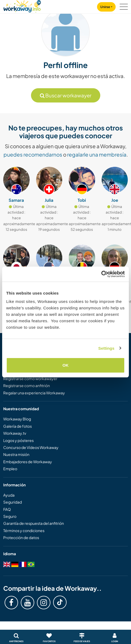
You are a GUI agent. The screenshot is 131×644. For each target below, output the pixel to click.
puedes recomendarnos (33, 154)
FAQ (7, 509)
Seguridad (13, 502)
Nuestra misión (16, 454)
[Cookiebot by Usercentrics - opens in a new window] (101, 274)
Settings (106, 348)
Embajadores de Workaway (28, 462)
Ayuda (9, 495)
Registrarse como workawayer (30, 378)
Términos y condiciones (24, 530)
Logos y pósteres (18, 440)
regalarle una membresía (97, 154)
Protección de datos (21, 537)
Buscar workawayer (66, 95)
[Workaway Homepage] (22, 6)
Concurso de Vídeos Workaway (31, 447)
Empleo (10, 469)
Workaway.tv (15, 433)
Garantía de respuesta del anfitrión (34, 523)
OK (66, 365)
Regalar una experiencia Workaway (34, 393)
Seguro (10, 516)
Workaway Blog (17, 419)
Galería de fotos (18, 426)
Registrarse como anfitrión (27, 385)
